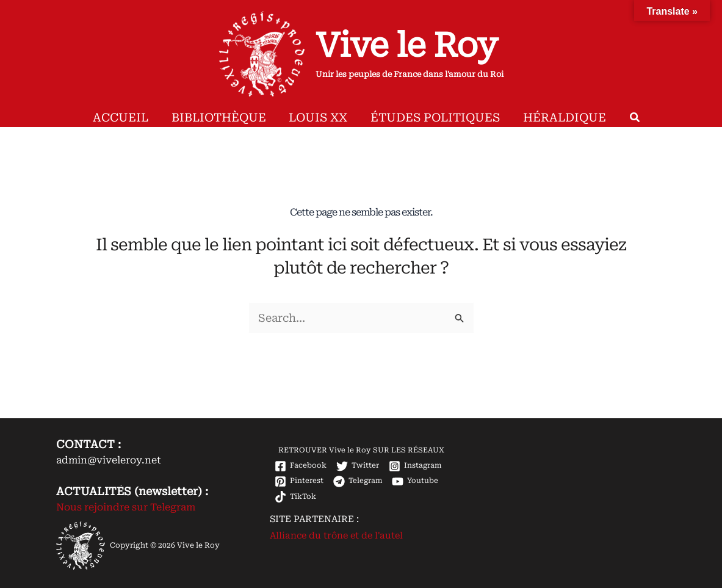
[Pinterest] (299, 481)
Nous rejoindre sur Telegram (126, 507)
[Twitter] (358, 466)
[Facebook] (301, 466)
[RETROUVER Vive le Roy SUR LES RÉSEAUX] (360, 451)
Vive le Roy (406, 45)
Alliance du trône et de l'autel (336, 535)
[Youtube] (416, 481)
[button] (618, 119)
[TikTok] (295, 497)
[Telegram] (358, 481)
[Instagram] (416, 466)
